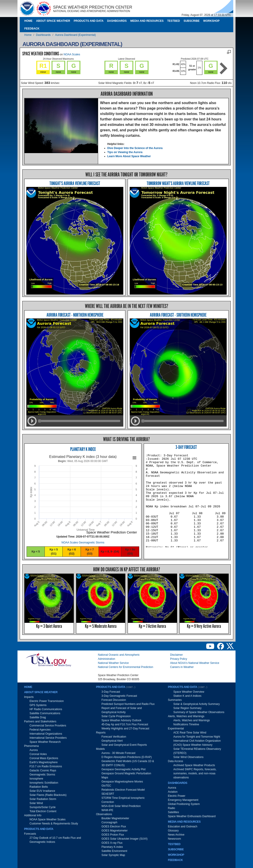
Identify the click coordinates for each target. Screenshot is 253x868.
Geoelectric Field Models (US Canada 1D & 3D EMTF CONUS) (128, 763)
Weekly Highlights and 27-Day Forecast (125, 729)
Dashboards (117, 21)
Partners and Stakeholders (40, 721)
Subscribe (192, 21)
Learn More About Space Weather (129, 156)
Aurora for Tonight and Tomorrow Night (197, 737)
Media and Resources (147, 21)
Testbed (174, 21)
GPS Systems (38, 705)
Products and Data (89, 21)
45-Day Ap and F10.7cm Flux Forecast (125, 724)
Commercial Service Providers (48, 726)
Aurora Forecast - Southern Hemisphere (178, 315)
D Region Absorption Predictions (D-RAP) (127, 757)
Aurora (34, 750)
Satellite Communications (45, 713)
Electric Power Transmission (47, 701)
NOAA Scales (72, 54)
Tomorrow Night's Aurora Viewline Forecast (178, 183)
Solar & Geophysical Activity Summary (196, 704)
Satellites (173, 812)
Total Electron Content (43, 811)
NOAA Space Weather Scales (48, 819)
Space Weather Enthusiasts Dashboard (192, 816)
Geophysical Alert (112, 741)
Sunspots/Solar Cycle (43, 807)
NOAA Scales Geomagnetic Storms (83, 543)
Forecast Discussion (114, 700)
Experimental (176, 729)
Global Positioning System (184, 804)
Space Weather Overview (189, 692)
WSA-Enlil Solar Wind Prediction (121, 806)
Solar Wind (36, 803)
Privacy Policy (179, 659)
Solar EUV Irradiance (42, 791)
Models (100, 749)
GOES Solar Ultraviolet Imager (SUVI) (125, 839)
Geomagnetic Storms (42, 775)
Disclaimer (176, 655)
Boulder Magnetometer (115, 818)
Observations (104, 814)
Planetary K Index (83, 449)
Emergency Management (183, 800)
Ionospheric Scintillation (44, 783)
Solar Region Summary (187, 708)
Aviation (173, 792)
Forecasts (30, 834)
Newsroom (174, 839)
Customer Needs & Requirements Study (54, 824)
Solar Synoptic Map (113, 855)
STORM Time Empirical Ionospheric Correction (123, 800)
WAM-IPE (107, 810)
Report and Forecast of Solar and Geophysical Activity (122, 710)
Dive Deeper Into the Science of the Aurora (135, 148)
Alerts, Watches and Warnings (186, 716)
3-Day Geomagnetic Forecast (119, 696)
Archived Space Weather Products (194, 765)
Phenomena (31, 746)
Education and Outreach (182, 826)
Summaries (175, 700)
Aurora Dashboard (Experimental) (75, 35)
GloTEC (106, 786)
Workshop (211, 21)
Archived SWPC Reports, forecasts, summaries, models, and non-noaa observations (195, 773)
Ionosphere (36, 779)
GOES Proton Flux (113, 835)
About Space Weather (53, 21)
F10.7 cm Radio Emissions (46, 766)
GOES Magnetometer (115, 831)
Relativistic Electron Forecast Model (123, 790)
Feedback (32, 29)
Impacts (29, 697)
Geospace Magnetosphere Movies (122, 782)
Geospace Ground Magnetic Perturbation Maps (126, 775)
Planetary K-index (112, 847)
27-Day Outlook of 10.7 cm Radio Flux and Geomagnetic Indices (55, 840)
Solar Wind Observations (188, 757)
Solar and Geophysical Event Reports (124, 745)
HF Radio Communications (46, 709)
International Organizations (46, 734)
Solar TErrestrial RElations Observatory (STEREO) (197, 751)
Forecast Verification (114, 737)
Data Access (175, 761)
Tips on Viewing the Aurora (125, 152)
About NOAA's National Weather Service (195, 663)
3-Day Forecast (186, 447)
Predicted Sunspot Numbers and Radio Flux (128, 704)
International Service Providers (48, 738)
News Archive (176, 835)
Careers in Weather (182, 667)
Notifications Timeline (186, 724)
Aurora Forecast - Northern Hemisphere (75, 315)
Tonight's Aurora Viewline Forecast (75, 183)
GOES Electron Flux (114, 826)
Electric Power (177, 796)
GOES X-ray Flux (112, 843)
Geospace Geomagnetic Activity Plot (124, 769)
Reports (101, 733)
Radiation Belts (39, 787)
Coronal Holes (38, 754)
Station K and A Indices (187, 696)
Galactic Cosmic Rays (43, 770)
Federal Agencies (40, 730)
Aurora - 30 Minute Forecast (118, 753)
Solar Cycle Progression (116, 716)
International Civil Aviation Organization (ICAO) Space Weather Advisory (197, 743)
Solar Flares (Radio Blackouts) (48, 795)
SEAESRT (108, 794)
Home (28, 21)
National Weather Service (113, 663)
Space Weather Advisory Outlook (122, 720)
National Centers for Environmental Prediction (125, 667)
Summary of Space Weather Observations (199, 712)
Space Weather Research (45, 742)
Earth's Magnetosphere (44, 762)
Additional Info (33, 815)
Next (224, 68)
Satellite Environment (114, 851)
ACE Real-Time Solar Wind (190, 733)
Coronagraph (109, 822)
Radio (171, 808)
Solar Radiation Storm (43, 799)
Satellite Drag (38, 717)
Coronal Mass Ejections (44, 758)
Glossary (173, 831)
